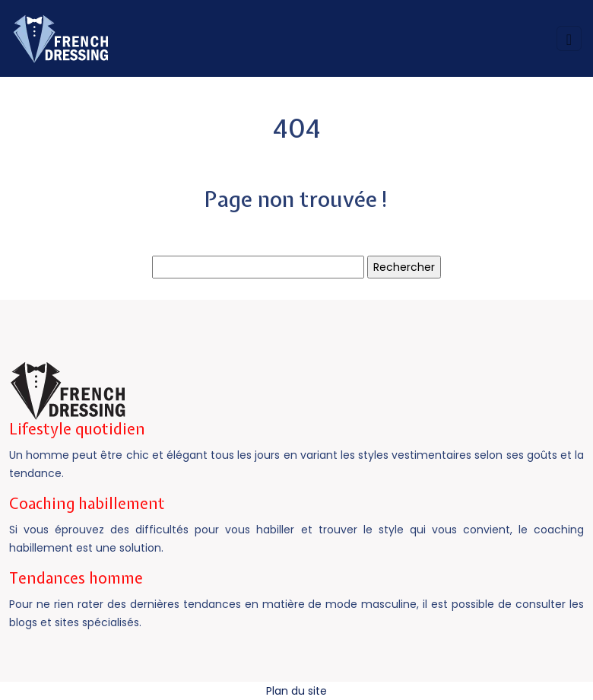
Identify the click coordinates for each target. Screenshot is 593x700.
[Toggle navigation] (569, 38)
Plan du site (296, 691)
